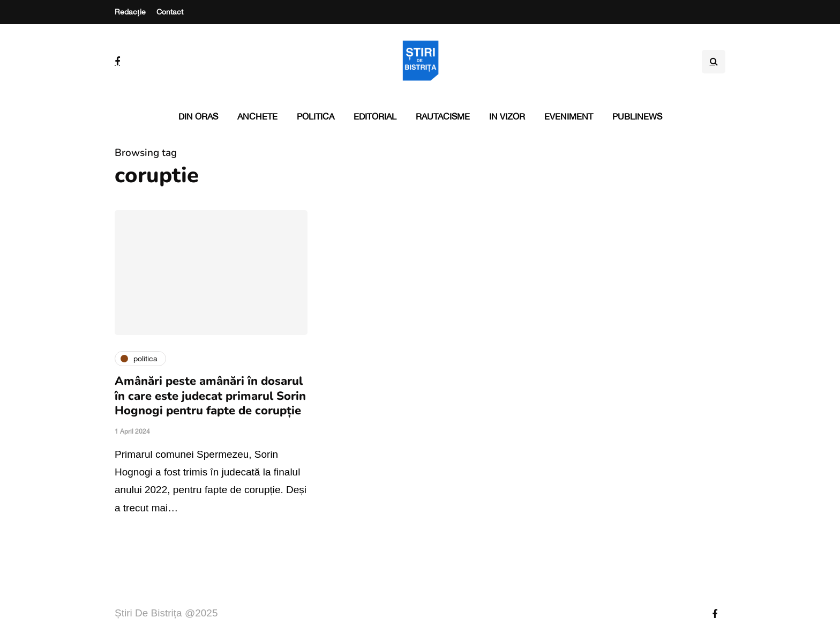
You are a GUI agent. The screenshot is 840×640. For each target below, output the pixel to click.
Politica (316, 116)
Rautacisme (443, 116)
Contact (170, 12)
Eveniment (569, 116)
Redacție (130, 12)
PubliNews (637, 116)
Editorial (375, 116)
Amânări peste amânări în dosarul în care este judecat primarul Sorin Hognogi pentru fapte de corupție (210, 396)
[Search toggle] (714, 62)
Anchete (257, 116)
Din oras (198, 116)
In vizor (507, 116)
